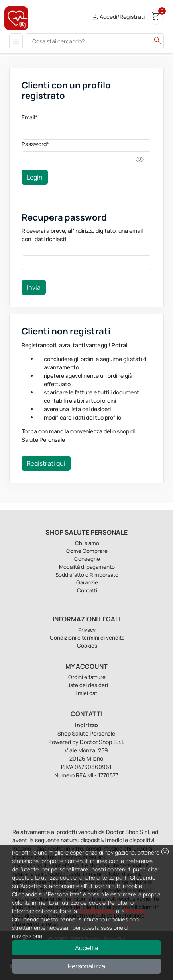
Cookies (87, 646)
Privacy (136, 911)
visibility (140, 160)
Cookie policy (96, 911)
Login (35, 177)
